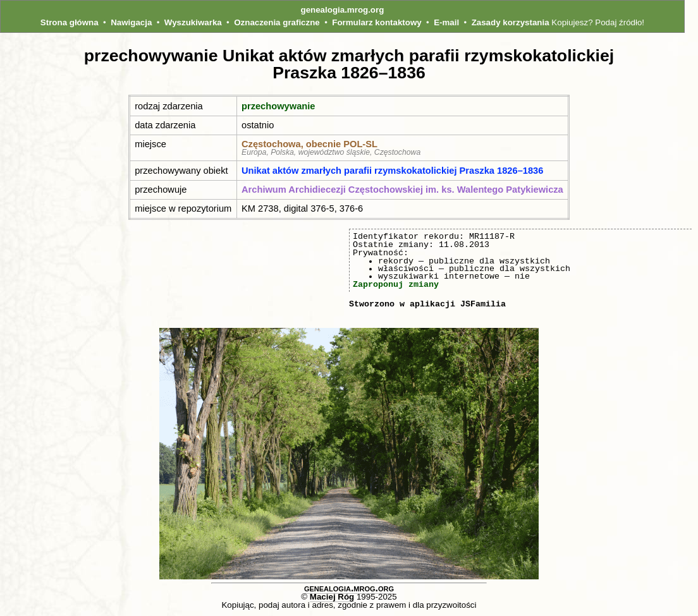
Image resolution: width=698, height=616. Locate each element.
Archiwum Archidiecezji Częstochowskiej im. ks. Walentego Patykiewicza (402, 190)
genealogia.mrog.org (343, 10)
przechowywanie (278, 106)
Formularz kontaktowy (377, 22)
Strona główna (70, 22)
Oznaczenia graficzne (277, 22)
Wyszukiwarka (193, 22)
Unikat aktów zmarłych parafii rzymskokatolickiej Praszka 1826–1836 (392, 171)
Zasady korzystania (511, 22)
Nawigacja (131, 22)
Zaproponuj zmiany (396, 284)
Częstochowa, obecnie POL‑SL (309, 144)
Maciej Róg (332, 597)
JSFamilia (483, 304)
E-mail (446, 22)
